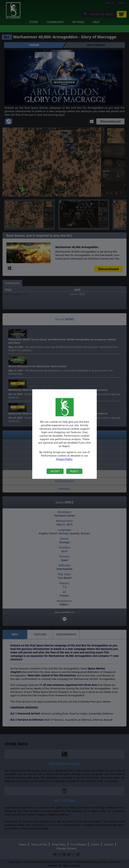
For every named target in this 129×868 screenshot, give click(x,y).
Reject (74, 471)
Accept (55, 471)
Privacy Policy (64, 459)
